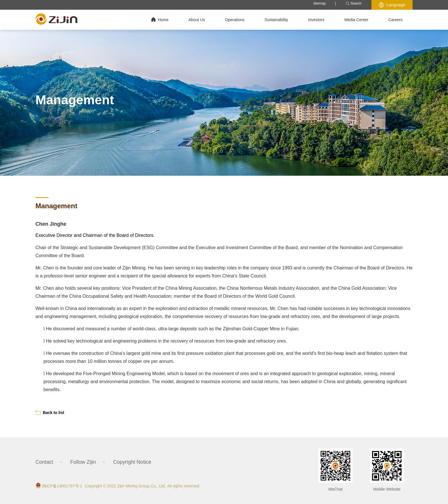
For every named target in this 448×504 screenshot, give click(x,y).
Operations (235, 20)
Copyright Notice (132, 462)
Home (160, 20)
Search (354, 4)
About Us (197, 20)
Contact (44, 462)
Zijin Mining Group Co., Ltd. (141, 486)
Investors (316, 20)
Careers (395, 20)
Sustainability (276, 20)
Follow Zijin (83, 462)
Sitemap (319, 3)
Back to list (50, 412)
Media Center (356, 20)
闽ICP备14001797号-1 (62, 486)
